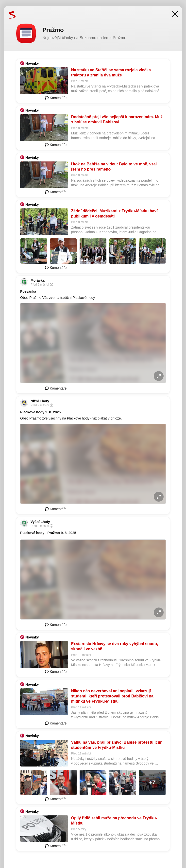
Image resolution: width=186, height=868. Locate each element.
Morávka (38, 280)
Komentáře (56, 98)
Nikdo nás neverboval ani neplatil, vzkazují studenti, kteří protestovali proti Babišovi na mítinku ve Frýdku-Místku (112, 696)
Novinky (32, 63)
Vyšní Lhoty (40, 522)
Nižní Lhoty (40, 401)
